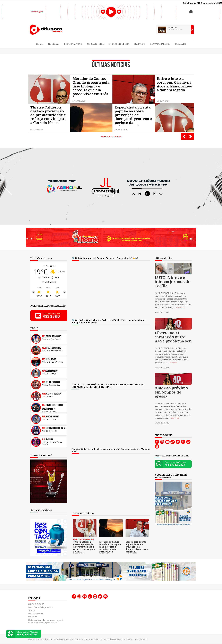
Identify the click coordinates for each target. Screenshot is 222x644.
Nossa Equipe (95, 44)
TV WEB (31, 610)
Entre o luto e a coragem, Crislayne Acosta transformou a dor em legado (175, 84)
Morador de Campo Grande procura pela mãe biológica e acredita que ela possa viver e (110, 547)
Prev (184, 136)
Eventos (140, 44)
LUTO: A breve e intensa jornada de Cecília (172, 282)
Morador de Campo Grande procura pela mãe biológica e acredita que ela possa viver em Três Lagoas (91, 87)
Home (40, 44)
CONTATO (181, 44)
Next (191, 136)
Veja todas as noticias (111, 136)
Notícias (54, 44)
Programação (73, 44)
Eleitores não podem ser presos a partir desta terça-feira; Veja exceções (46, 621)
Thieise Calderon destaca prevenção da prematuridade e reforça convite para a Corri (84, 547)
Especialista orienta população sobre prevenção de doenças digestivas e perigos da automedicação (133, 116)
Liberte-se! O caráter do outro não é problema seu (173, 337)
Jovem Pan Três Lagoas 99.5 (40, 607)
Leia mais (180, 307)
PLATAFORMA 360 (160, 44)
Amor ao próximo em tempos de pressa (171, 392)
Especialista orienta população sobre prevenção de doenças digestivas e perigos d (137, 547)
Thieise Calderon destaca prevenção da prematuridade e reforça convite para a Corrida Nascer (48, 115)
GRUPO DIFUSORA (119, 44)
